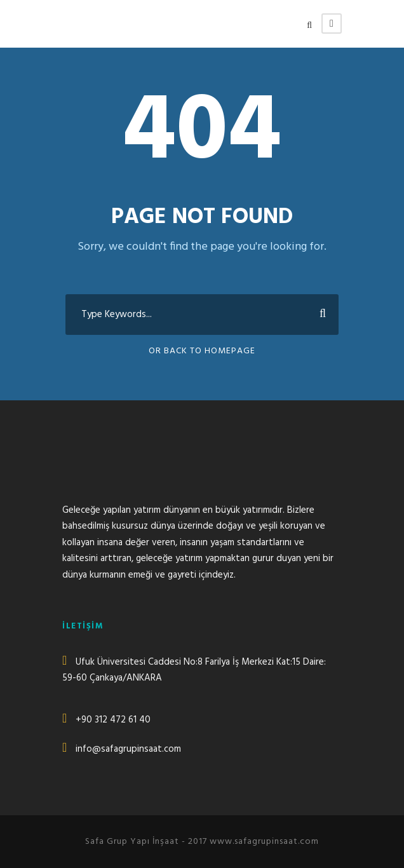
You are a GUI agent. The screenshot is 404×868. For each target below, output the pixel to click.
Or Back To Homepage (202, 351)
